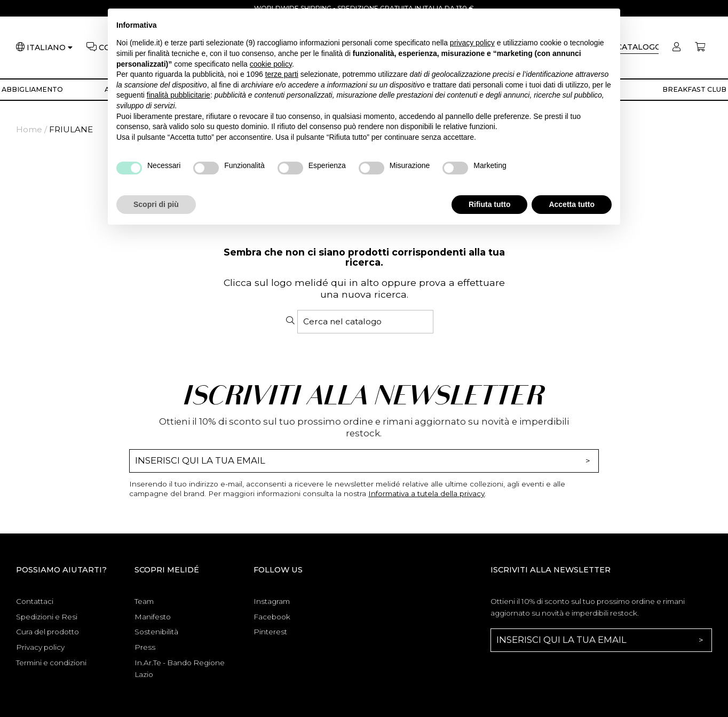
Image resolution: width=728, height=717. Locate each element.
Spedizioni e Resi (47, 617)
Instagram (272, 601)
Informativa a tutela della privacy (426, 493)
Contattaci (35, 601)
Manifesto (153, 617)
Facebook (272, 617)
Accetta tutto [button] (572, 204)
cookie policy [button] (271, 64)
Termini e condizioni (51, 663)
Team (144, 601)
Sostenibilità (156, 632)
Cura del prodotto (48, 632)
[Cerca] (365, 322)
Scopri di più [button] (156, 204)
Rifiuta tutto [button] (490, 204)
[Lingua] (50, 48)
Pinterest (270, 632)
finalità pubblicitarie (179, 95)
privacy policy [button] (472, 43)
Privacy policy (40, 647)
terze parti (282, 74)
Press (145, 647)
